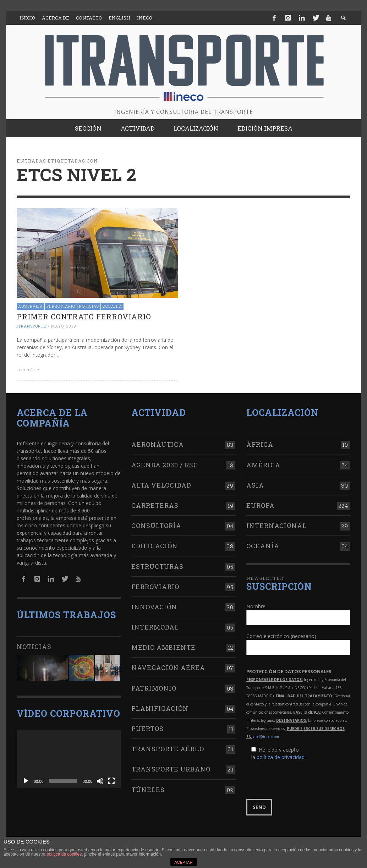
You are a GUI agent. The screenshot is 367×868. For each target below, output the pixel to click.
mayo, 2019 (64, 326)
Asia (255, 485)
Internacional (276, 526)
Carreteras (155, 505)
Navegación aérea (168, 668)
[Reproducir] (26, 781)
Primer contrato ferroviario (84, 317)
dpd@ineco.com (266, 737)
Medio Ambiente (163, 647)
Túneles (148, 790)
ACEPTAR (183, 862)
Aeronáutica (158, 444)
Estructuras (157, 566)
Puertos (147, 729)
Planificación (160, 708)
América (263, 465)
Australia (31, 306)
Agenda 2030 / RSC (165, 465)
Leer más (29, 370)
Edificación (155, 546)
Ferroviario (61, 306)
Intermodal (155, 627)
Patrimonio (154, 688)
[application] (69, 759)
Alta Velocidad (161, 485)
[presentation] (300, 780)
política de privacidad (281, 757)
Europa (261, 505)
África (260, 444)
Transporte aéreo (168, 749)
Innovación (154, 607)
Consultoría (156, 526)
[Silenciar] (100, 781)
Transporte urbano (171, 769)
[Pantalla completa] (111, 781)
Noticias (89, 306)
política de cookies (64, 854)
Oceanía (112, 306)
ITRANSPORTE (32, 326)
